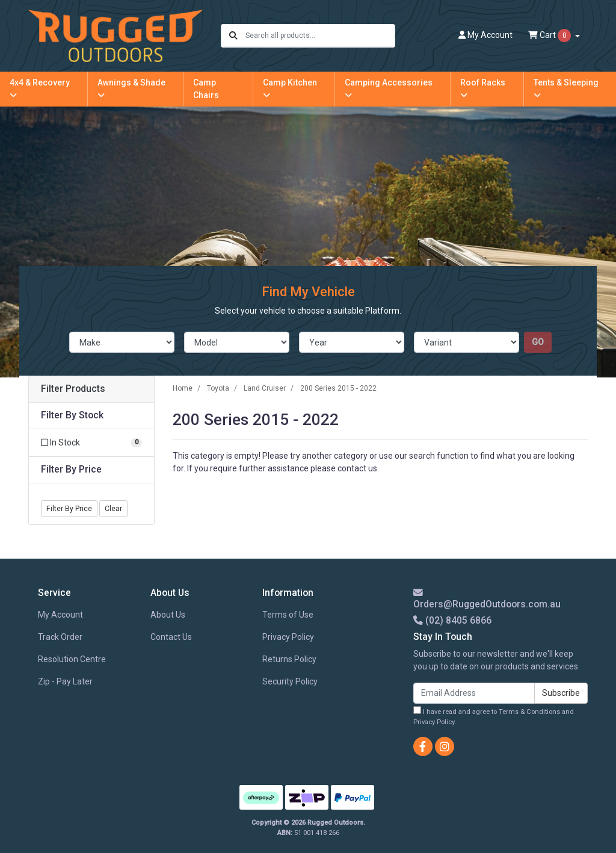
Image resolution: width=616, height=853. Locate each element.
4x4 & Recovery (40, 88)
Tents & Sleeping (566, 88)
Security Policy (290, 681)
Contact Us (171, 637)
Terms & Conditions (529, 712)
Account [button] (485, 35)
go (538, 342)
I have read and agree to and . (494, 716)
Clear (113, 509)
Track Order (60, 637)
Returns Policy (289, 659)
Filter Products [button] (73, 389)
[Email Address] (474, 693)
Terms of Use (288, 615)
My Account (60, 615)
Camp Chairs (206, 89)
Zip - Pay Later (65, 681)
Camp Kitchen (290, 88)
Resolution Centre (72, 659)
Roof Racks (483, 88)
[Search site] (233, 36)
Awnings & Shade (131, 88)
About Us (168, 615)
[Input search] (320, 36)
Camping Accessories (389, 88)
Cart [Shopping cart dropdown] (550, 36)
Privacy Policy (288, 637)
